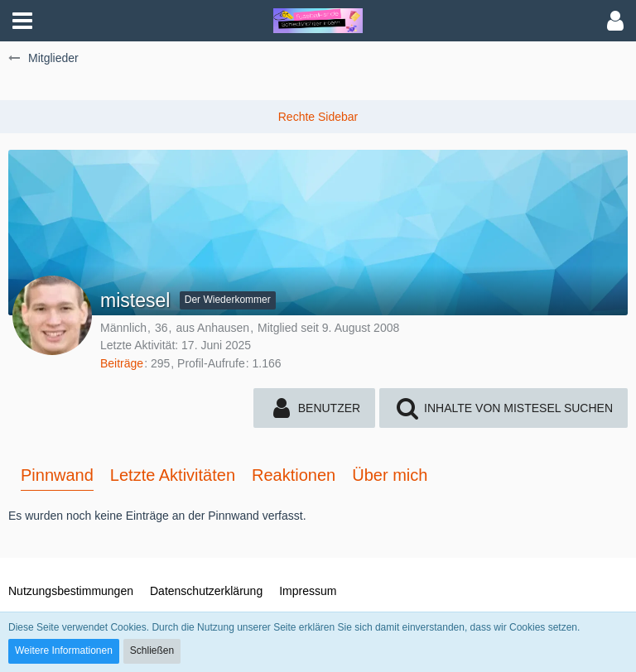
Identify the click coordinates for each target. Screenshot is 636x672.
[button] (22, 21)
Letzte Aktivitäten (173, 475)
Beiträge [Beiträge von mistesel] (122, 363)
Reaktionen (294, 475)
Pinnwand (57, 475)
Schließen (152, 650)
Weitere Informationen (64, 650)
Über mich (390, 475)
